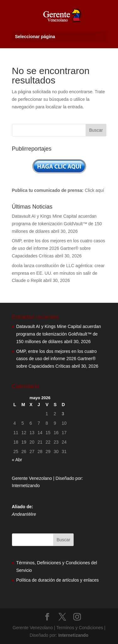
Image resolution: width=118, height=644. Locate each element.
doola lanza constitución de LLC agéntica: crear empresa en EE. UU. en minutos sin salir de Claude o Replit (58, 273)
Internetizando (26, 486)
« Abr (17, 460)
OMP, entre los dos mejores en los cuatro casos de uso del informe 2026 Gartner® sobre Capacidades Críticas (59, 248)
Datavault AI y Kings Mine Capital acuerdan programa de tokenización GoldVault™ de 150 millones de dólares (57, 224)
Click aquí (94, 190)
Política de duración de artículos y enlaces (58, 580)
